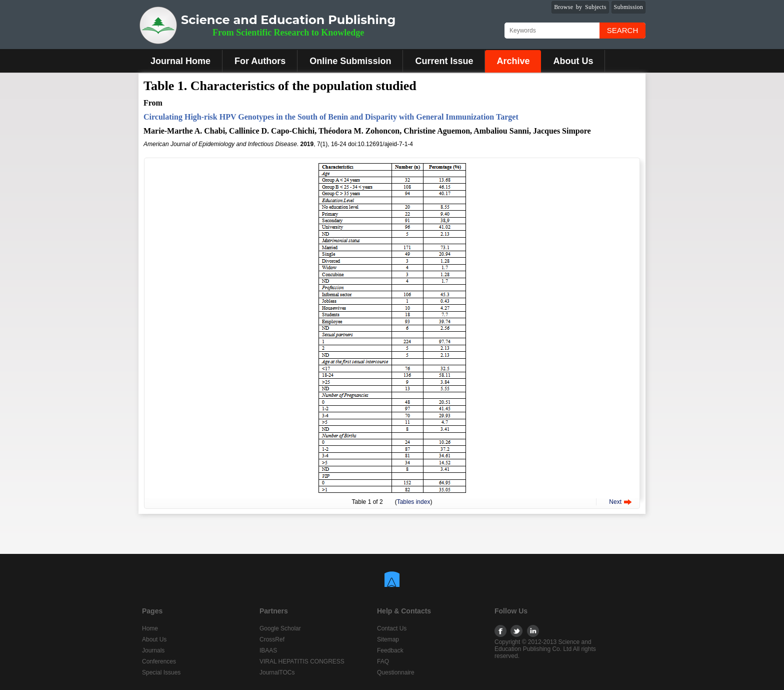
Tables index (414, 502)
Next (615, 502)
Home (150, 628)
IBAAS (268, 650)
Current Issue (444, 61)
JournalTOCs (277, 672)
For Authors (260, 61)
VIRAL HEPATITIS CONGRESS (302, 661)
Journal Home (180, 61)
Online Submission (350, 61)
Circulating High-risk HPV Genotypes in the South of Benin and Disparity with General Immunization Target (331, 117)
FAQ (383, 661)
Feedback (390, 650)
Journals (153, 650)
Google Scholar (280, 628)
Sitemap (388, 639)
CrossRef (272, 639)
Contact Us (392, 628)
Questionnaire (396, 672)
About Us (573, 61)
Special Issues (161, 672)
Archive (513, 61)
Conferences (159, 661)
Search (623, 30)
